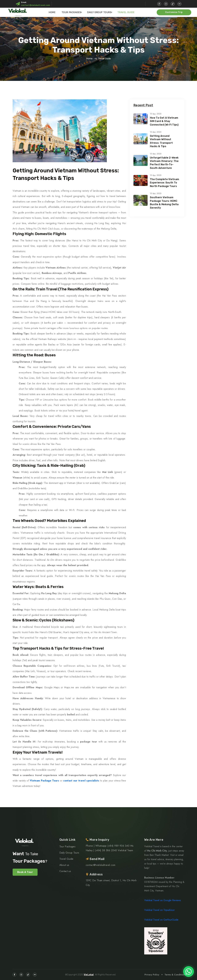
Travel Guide (126, 12)
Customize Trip (174, 12)
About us (64, 865)
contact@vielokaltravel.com (36, 5)
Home (52, 12)
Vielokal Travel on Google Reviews (163, 900)
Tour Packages (71, 12)
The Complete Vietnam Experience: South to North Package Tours (164, 183)
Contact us (65, 871)
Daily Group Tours (99, 12)
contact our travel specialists (81, 781)
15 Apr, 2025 (156, 114)
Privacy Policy (152, 975)
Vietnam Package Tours (44, 781)
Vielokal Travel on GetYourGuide (161, 920)
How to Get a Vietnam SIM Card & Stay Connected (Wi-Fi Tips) (164, 121)
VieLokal (89, 975)
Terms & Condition (174, 975)
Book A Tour (25, 872)
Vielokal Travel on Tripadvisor (159, 910)
